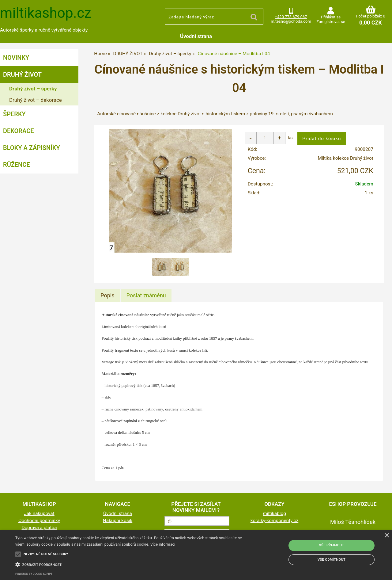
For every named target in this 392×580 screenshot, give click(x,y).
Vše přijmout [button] (332, 545)
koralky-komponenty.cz (275, 521)
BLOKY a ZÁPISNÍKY (32, 148)
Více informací (163, 544)
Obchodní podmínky (39, 521)
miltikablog (274, 513)
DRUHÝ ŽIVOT (22, 74)
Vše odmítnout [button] (332, 560)
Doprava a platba (39, 528)
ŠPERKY (14, 114)
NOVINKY (16, 58)
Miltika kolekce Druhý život (345, 158)
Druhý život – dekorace (36, 100)
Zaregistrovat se (331, 22)
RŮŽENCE (17, 165)
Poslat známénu (146, 295)
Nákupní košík (118, 521)
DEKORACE (18, 131)
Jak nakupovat (39, 513)
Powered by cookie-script (34, 574)
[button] (133, 564)
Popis (107, 295)
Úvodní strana (196, 36)
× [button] (387, 536)
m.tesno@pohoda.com (291, 21)
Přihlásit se (331, 17)
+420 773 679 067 (291, 17)
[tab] (107, 296)
